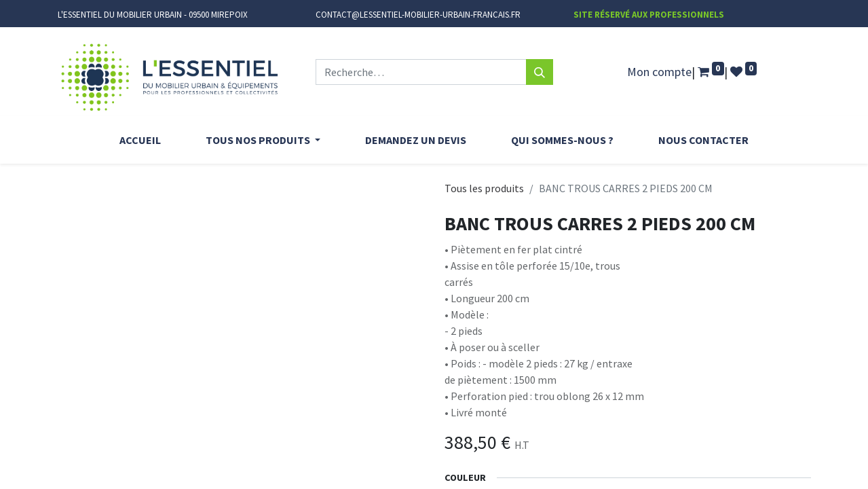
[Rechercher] (540, 72)
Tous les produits (484, 188)
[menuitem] (140, 140)
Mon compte (659, 72)
